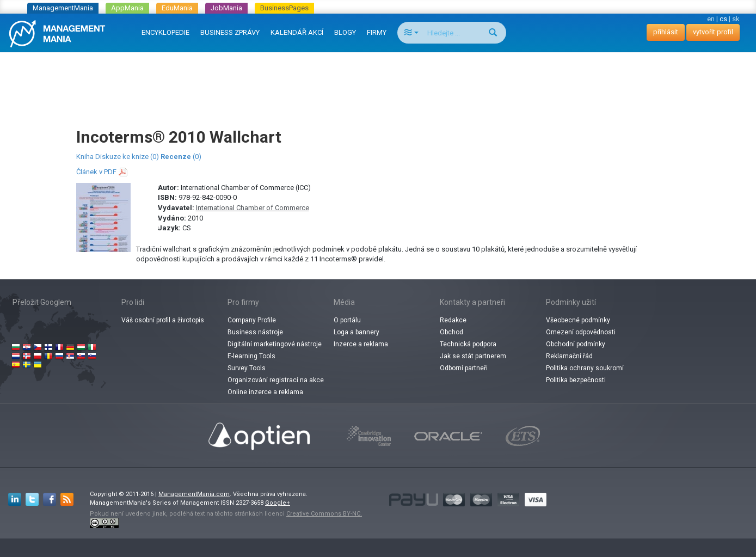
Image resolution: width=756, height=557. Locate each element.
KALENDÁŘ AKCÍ (297, 32)
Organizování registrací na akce (276, 380)
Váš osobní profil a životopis (163, 320)
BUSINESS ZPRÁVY (230, 32)
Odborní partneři (464, 368)
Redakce (453, 320)
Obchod (451, 332)
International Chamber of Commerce (253, 208)
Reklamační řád (569, 356)
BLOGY (345, 32)
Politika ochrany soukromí (585, 368)
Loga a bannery (357, 332)
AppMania (127, 8)
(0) (181, 157)
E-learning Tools (251, 356)
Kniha (85, 157)
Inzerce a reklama (361, 344)
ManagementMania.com (194, 494)
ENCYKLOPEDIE (165, 32)
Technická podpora (468, 344)
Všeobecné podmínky (578, 320)
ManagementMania (63, 8)
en (711, 19)
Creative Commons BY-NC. (324, 514)
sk (736, 19)
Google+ (278, 503)
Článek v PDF (96, 172)
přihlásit (666, 32)
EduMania (177, 8)
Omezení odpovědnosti (581, 332)
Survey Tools (247, 368)
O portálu (347, 320)
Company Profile (252, 320)
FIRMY (377, 32)
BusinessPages (284, 8)
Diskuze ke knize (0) (127, 157)
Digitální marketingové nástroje (275, 344)
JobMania (226, 8)
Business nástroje (255, 332)
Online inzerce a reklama (265, 392)
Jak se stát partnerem (473, 356)
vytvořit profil (713, 32)
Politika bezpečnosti (576, 380)
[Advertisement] (378, 79)
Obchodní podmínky (576, 344)
